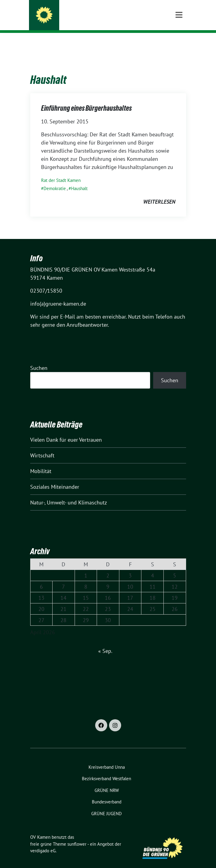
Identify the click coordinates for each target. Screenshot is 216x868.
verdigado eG (43, 841)
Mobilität (41, 462)
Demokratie (55, 179)
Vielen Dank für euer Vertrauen (66, 430)
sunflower (77, 835)
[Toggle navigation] (179, 42)
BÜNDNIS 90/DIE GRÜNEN (78, 21)
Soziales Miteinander (55, 477)
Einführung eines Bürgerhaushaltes (86, 99)
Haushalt (79, 179)
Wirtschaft (42, 446)
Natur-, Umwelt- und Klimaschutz (69, 493)
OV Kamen (63, 13)
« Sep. (105, 642)
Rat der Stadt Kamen (61, 171)
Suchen (39, 359)
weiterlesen (159, 192)
